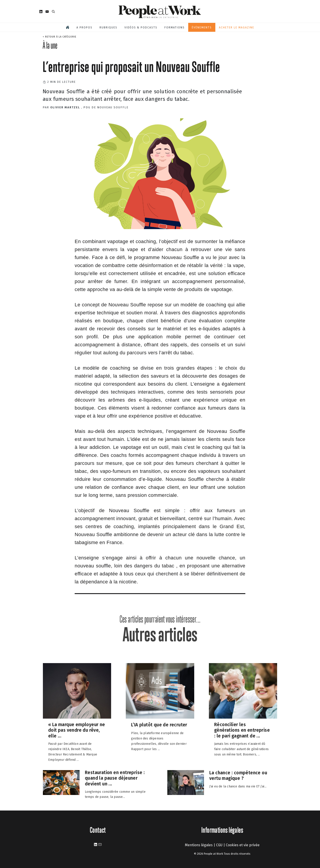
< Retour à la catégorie (60, 37)
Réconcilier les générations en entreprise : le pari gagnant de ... (242, 730)
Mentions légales (199, 845)
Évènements (202, 28)
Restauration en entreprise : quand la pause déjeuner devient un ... (115, 778)
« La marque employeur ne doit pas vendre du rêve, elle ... (77, 730)
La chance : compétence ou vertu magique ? (238, 775)
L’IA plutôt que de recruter (159, 725)
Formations (175, 28)
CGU (219, 845)
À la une (50, 45)
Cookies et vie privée (243, 845)
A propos (84, 28)
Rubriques (108, 28)
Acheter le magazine (237, 28)
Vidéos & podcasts (141, 28)
